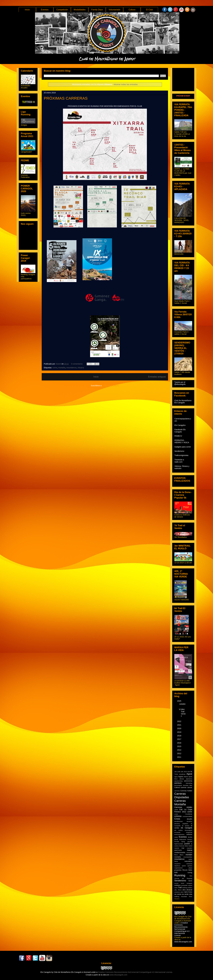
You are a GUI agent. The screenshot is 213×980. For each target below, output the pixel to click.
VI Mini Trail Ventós (182, 713)
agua (176, 777)
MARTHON (178, 850)
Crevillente (189, 814)
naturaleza (188, 861)
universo (177, 892)
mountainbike (188, 857)
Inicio (27, 10)
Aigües (181, 777)
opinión (190, 866)
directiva (177, 824)
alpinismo (189, 779)
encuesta (177, 832)
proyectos (178, 870)
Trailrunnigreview (181, 455)
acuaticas (182, 774)
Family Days (97, 10)
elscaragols (188, 830)
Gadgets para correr (183, 447)
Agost (189, 774)
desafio (189, 819)
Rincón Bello (187, 870)
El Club (149, 10)
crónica (178, 816)
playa (190, 868)
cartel (176, 810)
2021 (179, 725)
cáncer (190, 787)
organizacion (178, 868)
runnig (190, 873)
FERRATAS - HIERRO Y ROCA (182, 441)
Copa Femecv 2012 (183, 811)
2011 (179, 757)
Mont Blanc (179, 855)
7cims (176, 774)
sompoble (184, 885)
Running (180, 875)
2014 (179, 750)
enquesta (189, 832)
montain (189, 855)
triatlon (190, 888)
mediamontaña (180, 853)
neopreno (177, 864)
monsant (189, 853)
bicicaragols (178, 785)
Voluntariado (115, 10)
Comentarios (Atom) (111, 386)
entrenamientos (179, 834)
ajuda (190, 777)
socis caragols (187, 883)
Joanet (59, 364)
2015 (179, 746)
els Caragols (186, 828)
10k (175, 772)
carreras (177, 791)
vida (191, 894)
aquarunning (178, 781)
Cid (185, 810)
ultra (184, 890)
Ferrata (177, 842)
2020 (179, 728)
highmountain (179, 844)
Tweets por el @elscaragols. (180, 383)
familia (190, 837)
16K (182, 772)
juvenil (187, 844)
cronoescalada (187, 816)
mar (183, 848)
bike (191, 785)
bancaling (189, 783)
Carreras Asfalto (186, 791)
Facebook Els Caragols (180, 431)
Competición (62, 10)
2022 (179, 721)
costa (176, 814)
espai (176, 837)
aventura (178, 783)
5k (191, 772)
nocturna (189, 864)
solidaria (177, 885)
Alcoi (176, 779)
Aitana (186, 777)
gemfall (190, 842)
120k (179, 772)
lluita (186, 846)
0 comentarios (77, 364)
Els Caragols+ (180, 425)
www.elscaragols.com (183, 942)
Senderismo (179, 451)
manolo (177, 848)
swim (176, 888)
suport (190, 885)
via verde (185, 894)
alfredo (182, 779)
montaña (62, 368)
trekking (185, 888)
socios (176, 883)
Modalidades (80, 10)
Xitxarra (81, 368)
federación (183, 839)
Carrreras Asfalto (183, 807)
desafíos (189, 821)
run (176, 872)
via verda (178, 894)
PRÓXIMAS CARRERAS (66, 98)
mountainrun (71, 368)
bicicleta (186, 785)
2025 (179, 701)
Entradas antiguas (157, 377)
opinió (184, 866)
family (176, 839)
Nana (176, 861)
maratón (189, 848)
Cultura (132, 10)
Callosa (177, 787)
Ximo (191, 897)
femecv (190, 839)
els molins (178, 830)
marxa (190, 850)
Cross (177, 819)
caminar (184, 787)
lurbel (190, 846)
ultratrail (189, 890)
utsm (182, 892)
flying (183, 842)
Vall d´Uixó (188, 892)
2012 (179, 753)
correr (55, 368)
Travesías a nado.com (179, 461)
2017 (179, 739)
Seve (190, 881)
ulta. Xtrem (178, 890)
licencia (182, 846)
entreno (189, 834)
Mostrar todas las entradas (126, 84)
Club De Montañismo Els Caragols (183, 402)
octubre (182, 704)
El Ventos (186, 826)
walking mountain (181, 897)
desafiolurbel (178, 821)
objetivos (177, 866)
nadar (190, 859)
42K (189, 772)
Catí (181, 809)
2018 (179, 736)
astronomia (188, 781)
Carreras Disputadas (182, 795)
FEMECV (178, 436)
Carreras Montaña (180, 803)
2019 (179, 732)
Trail (180, 887)
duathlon (185, 824)
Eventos (45, 10)
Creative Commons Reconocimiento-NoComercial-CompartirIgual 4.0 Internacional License (182, 929)
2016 (179, 743)
